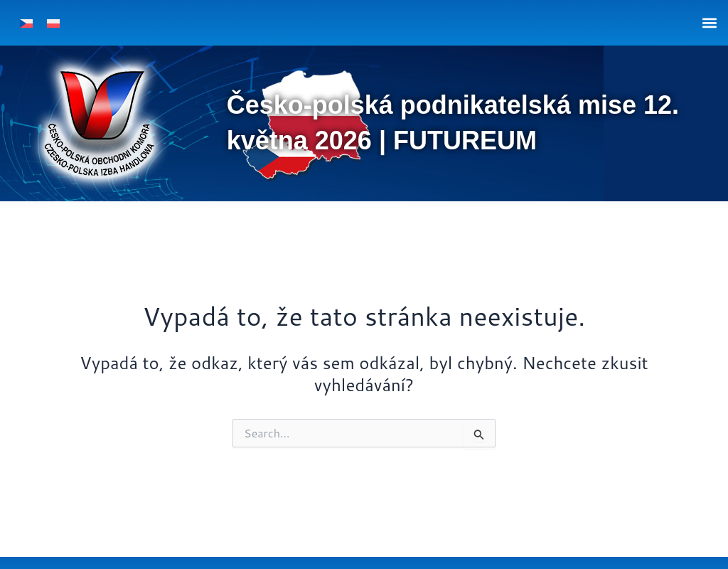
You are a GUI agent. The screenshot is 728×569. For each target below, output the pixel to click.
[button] (709, 22)
